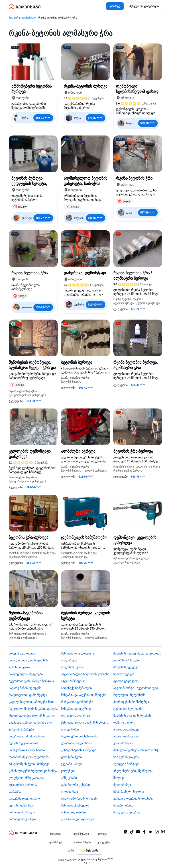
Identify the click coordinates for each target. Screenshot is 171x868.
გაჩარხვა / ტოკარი (127, 660)
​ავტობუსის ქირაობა (23, 785)
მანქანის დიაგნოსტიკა (77, 653)
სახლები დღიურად (127, 812)
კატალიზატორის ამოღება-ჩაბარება (33, 702)
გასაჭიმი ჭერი (71, 757)
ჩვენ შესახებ (81, 834)
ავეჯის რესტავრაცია (23, 743)
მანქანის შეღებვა (126, 667)
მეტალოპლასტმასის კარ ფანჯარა (138, 750)
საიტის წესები (82, 842)
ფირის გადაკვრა (126, 681)
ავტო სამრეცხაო (73, 681)
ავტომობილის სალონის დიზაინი (85, 674)
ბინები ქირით (123, 805)
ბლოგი (102, 834)
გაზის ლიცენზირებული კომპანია (33, 771)
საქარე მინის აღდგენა (25, 688)
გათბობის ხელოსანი (76, 743)
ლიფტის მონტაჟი (126, 764)
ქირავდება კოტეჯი (22, 819)
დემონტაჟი (29, 18)
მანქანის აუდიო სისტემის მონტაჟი (85, 722)
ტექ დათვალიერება (76, 716)
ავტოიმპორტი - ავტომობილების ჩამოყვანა (138, 688)
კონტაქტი (104, 842)
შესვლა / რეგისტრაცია (144, 6)
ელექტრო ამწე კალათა (26, 778)
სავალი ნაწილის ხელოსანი (29, 660)
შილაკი (119, 778)
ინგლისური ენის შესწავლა (133, 771)
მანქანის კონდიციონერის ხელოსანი (33, 722)
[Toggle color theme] (90, 851)
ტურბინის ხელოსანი (128, 709)
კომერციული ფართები (78, 819)
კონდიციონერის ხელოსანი (133, 798)
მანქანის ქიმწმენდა (75, 805)
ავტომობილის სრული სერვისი (31, 681)
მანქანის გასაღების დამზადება (84, 695)
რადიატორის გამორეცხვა (28, 695)
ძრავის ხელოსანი (22, 653)
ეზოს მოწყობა (124, 743)
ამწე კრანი (69, 778)
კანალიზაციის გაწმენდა (79, 750)
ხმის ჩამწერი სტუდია (129, 792)
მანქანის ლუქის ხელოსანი (133, 716)
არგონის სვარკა (73, 667)
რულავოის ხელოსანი (129, 695)
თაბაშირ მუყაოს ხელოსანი (29, 757)
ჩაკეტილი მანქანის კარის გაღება (33, 709)
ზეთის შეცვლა (124, 674)
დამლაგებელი (124, 722)
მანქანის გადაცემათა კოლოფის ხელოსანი (138, 653)
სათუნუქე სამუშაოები (76, 688)
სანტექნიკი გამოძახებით (27, 750)
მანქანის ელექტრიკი (76, 709)
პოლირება (69, 660)
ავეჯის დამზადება (126, 736)
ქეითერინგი (122, 785)
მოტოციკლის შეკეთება (26, 674)
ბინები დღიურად (73, 812)
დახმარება (56, 842)
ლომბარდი (69, 792)
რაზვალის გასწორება (77, 702)
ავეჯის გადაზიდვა (126, 729)
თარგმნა (15, 792)
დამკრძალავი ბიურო (24, 798)
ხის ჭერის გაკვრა (126, 757)
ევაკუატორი (70, 729)
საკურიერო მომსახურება (27, 736)
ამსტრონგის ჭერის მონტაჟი (29, 764)
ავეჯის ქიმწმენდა (21, 805)
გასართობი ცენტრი (75, 785)
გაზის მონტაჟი (19, 667)
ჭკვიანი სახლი (72, 764)
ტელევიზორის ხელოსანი (80, 798)
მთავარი (14, 18)
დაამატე (115, 6)
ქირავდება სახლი (22, 812)
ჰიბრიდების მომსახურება (132, 702)
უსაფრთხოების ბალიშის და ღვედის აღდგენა (33, 716)
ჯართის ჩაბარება (21, 729)
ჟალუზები (68, 771)
